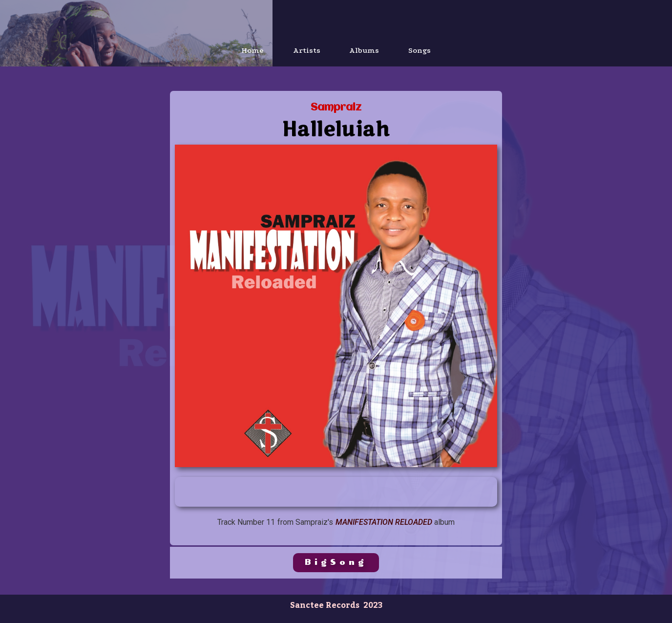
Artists (307, 50)
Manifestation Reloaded (384, 522)
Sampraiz (336, 108)
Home (252, 50)
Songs (420, 50)
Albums (365, 50)
